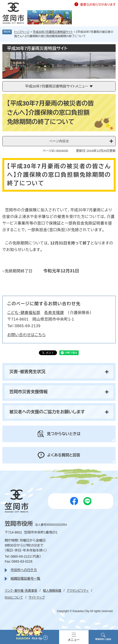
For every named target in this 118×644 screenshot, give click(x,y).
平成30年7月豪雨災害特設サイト (53, 32)
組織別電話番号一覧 (25, 578)
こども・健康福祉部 (24, 313)
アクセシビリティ (78, 591)
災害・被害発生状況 (27, 372)
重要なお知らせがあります (98, 5)
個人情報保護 (52, 591)
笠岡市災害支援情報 (28, 392)
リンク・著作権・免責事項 (21, 591)
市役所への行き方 (24, 570)
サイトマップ (37, 598)
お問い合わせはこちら (26, 335)
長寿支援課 (54, 313)
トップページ (22, 32)
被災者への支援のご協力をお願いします (47, 412)
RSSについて (14, 598)
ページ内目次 (59, 141)
